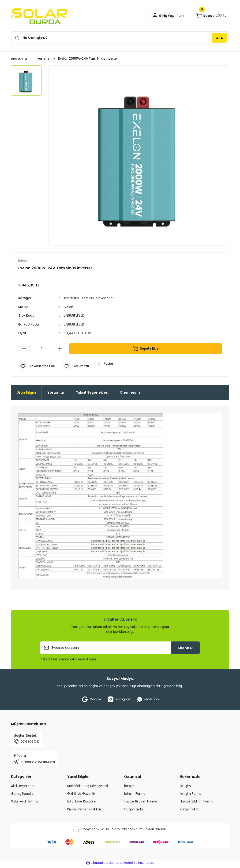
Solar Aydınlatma (24, 803)
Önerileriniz (130, 392)
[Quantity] (42, 349)
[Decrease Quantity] (24, 349)
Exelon (68, 307)
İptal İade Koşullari (82, 803)
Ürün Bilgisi (26, 392)
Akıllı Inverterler (23, 788)
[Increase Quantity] (60, 349)
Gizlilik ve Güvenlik (81, 796)
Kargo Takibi (133, 811)
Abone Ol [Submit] (186, 648)
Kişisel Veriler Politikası (85, 811)
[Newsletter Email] (120, 648)
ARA (219, 38)
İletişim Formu (134, 796)
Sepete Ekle (146, 349)
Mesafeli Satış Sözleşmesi (88, 788)
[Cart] (211, 16)
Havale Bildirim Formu (140, 803)
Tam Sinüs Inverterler (99, 298)
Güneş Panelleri (23, 796)
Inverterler (72, 298)
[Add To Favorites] (37, 366)
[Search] (120, 38)
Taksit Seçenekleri (92, 392)
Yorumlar (56, 392)
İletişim (129, 788)
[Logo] (40, 16)
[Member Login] (168, 16)
